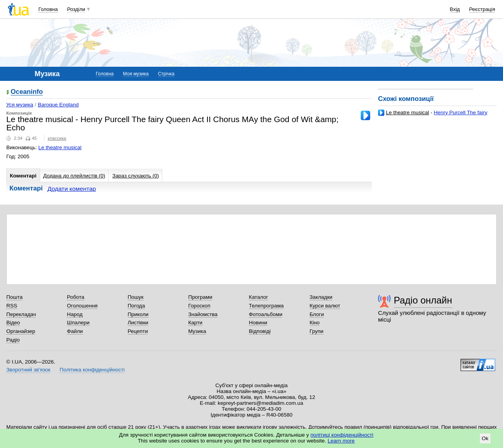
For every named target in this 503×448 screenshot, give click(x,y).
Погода (136, 306)
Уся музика (20, 105)
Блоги (317, 314)
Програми (200, 297)
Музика (197, 331)
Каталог (258, 297)
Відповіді (260, 331)
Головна (48, 9)
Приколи (138, 314)
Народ (75, 314)
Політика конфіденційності (92, 370)
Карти (195, 323)
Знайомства (203, 314)
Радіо (13, 340)
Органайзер (21, 331)
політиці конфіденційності (342, 435)
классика (57, 138)
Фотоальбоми (265, 314)
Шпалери (78, 323)
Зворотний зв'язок (28, 370)
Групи (317, 331)
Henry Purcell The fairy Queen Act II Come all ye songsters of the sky (433, 116)
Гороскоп (199, 306)
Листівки (138, 323)
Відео (13, 323)
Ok (485, 438)
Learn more (341, 441)
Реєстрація (482, 9)
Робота (75, 297)
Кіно (315, 323)
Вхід (455, 9)
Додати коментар (72, 189)
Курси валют (325, 306)
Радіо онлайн (423, 300)
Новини (258, 323)
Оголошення (82, 306)
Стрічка (166, 74)
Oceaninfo (27, 92)
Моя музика (136, 74)
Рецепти (138, 331)
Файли (75, 331)
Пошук (136, 297)
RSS (12, 306)
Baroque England (58, 105)
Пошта (14, 297)
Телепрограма (266, 306)
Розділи (76, 9)
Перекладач (21, 314)
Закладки (321, 297)
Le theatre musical (408, 112)
